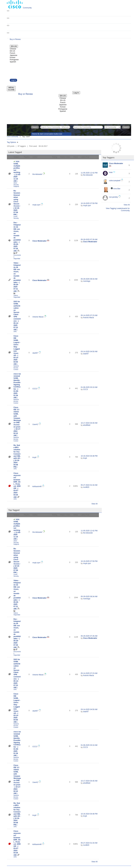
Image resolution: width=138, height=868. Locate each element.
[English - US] (14, 46)
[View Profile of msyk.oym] (36, 205)
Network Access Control (16, 368)
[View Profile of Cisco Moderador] (40, 241)
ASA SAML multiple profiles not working (17, 171)
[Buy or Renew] (15, 39)
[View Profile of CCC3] (35, 389)
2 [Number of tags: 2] (129, 182)
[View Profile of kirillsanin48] (37, 486)
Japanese (14, 55)
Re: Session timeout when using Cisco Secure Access (17, 203)
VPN (15, 332)
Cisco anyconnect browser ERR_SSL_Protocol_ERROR (17, 485)
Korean (13, 57)
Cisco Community (13, 137)
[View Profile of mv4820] (86, 487)
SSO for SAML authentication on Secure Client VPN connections (17, 316)
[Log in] (76, 93)
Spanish (13, 62)
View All (94, 504)
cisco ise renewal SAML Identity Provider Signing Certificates (17, 386)
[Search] (88, 127)
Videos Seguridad (17, 296)
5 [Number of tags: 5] (129, 165)
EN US (12, 51)
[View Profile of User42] (35, 424)
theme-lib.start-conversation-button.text (47, 134)
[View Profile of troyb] (34, 457)
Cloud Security (16, 217)
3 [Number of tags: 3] (129, 174)
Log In (13, 80)
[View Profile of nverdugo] (87, 281)
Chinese (13, 49)
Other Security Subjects (16, 185)
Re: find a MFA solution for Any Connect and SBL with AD (17, 456)
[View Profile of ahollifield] (87, 425)
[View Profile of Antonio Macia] (38, 317)
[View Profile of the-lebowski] (37, 174)
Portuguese (14, 60)
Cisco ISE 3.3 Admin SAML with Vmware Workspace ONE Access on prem (17, 421)
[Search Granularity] (112, 127)
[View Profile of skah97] (35, 353)
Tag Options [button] (11, 142)
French (12, 53)
